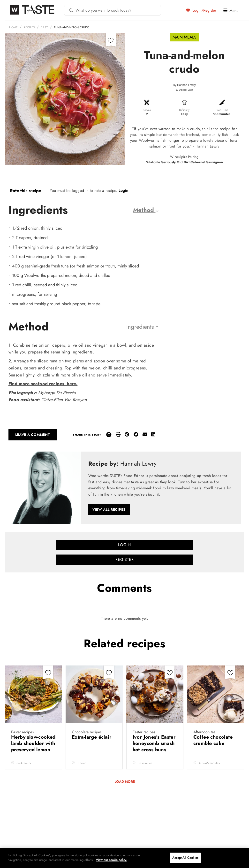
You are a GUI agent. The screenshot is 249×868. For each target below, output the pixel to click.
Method (145, 210)
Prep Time (222, 110)
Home (13, 27)
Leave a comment (33, 435)
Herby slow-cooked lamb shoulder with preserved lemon (33, 743)
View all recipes (109, 509)
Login (123, 191)
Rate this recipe (26, 191)
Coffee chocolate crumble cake (213, 740)
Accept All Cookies (185, 858)
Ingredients (141, 327)
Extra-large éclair (92, 737)
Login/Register (201, 10)
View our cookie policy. (111, 860)
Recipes (29, 27)
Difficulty (184, 110)
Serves (147, 110)
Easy (44, 27)
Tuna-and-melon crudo (72, 27)
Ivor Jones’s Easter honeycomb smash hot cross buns (154, 743)
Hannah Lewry (186, 85)
